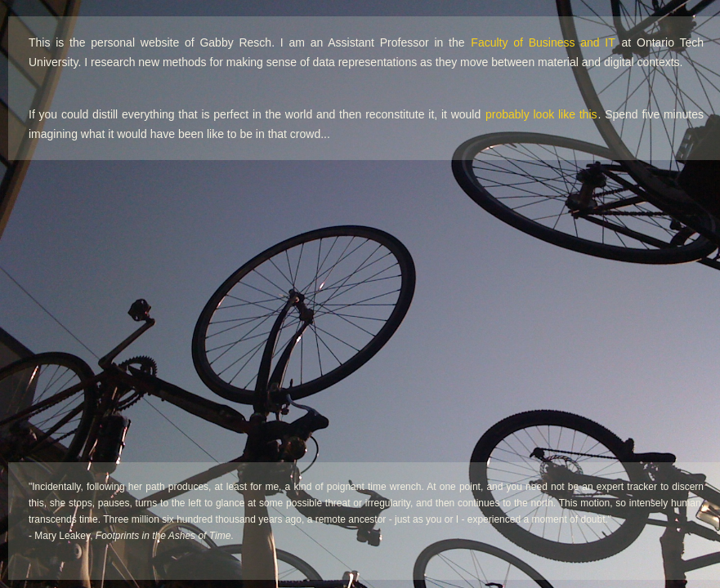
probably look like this (541, 114)
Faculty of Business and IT (543, 42)
